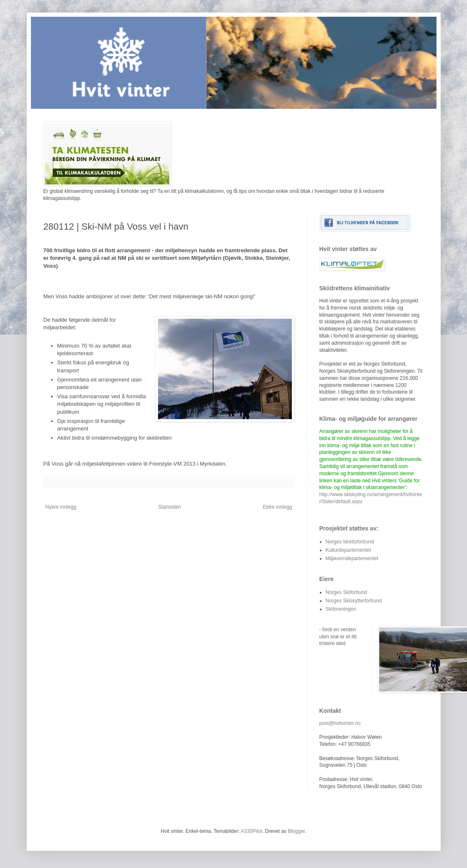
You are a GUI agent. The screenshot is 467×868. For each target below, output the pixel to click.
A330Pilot (251, 831)
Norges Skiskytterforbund (354, 601)
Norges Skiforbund (346, 592)
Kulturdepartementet (348, 550)
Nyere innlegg (61, 507)
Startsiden (169, 507)
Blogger (296, 831)
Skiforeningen (341, 609)
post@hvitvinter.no (340, 723)
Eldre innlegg (277, 507)
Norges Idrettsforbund (350, 542)
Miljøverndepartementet (352, 558)
